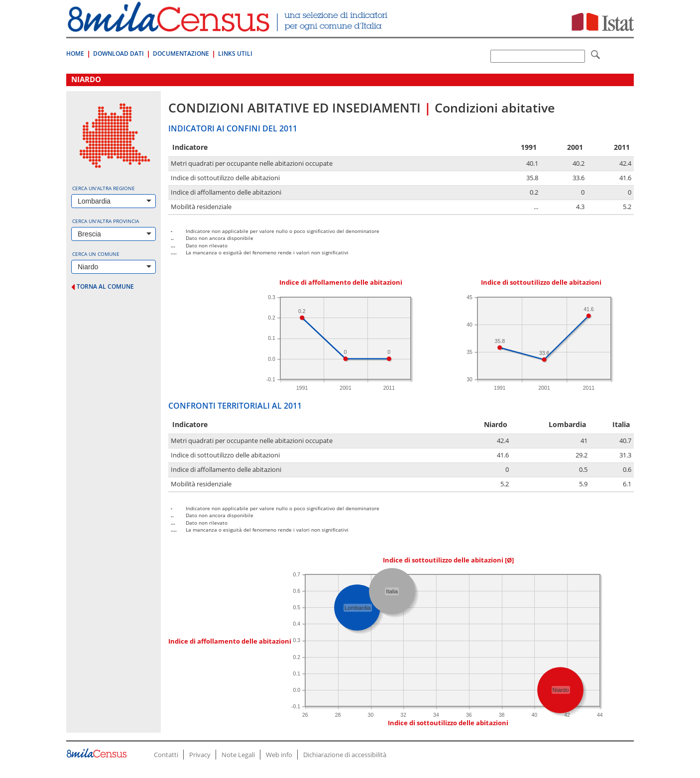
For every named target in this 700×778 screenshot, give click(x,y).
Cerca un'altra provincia (106, 221)
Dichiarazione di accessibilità (345, 755)
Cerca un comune (96, 254)
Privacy (200, 755)
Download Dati (118, 54)
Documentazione (181, 54)
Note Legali (238, 755)
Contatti (166, 755)
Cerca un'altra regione (104, 188)
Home (75, 54)
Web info (279, 755)
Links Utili (235, 54)
